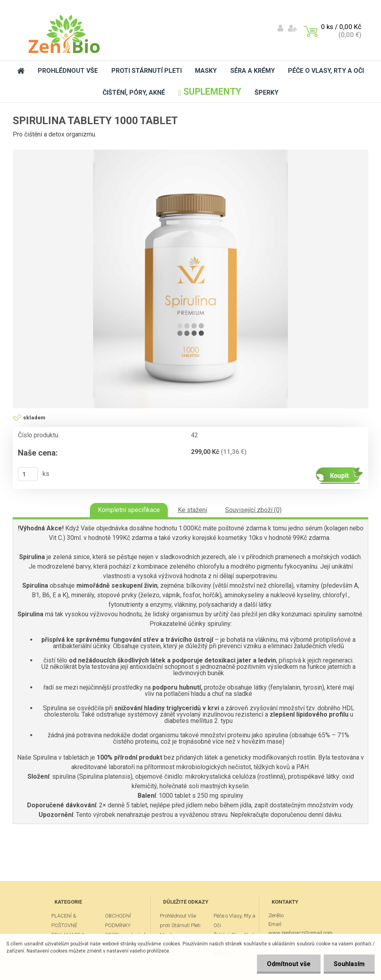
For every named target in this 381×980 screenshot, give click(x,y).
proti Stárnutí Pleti (147, 71)
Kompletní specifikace (129, 510)
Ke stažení (192, 510)
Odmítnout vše (289, 964)
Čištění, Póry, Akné (134, 93)
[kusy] (28, 474)
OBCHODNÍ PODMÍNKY (118, 921)
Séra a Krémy (253, 71)
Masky (206, 71)
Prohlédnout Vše (68, 71)
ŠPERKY (266, 93)
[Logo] (64, 34)
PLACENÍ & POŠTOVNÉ (64, 921)
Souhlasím (349, 964)
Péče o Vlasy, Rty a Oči (326, 71)
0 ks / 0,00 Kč (341, 27)
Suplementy (210, 92)
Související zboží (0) (253, 510)
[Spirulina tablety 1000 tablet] (190, 279)
